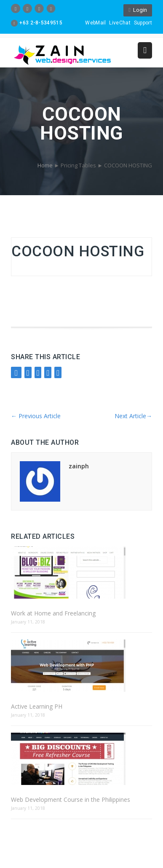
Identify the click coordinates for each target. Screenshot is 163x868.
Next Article (133, 416)
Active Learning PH (37, 706)
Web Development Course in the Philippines (71, 799)
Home (45, 165)
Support (143, 23)
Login (138, 10)
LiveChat (120, 23)
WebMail (95, 23)
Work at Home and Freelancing (53, 613)
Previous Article (36, 416)
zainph (79, 466)
